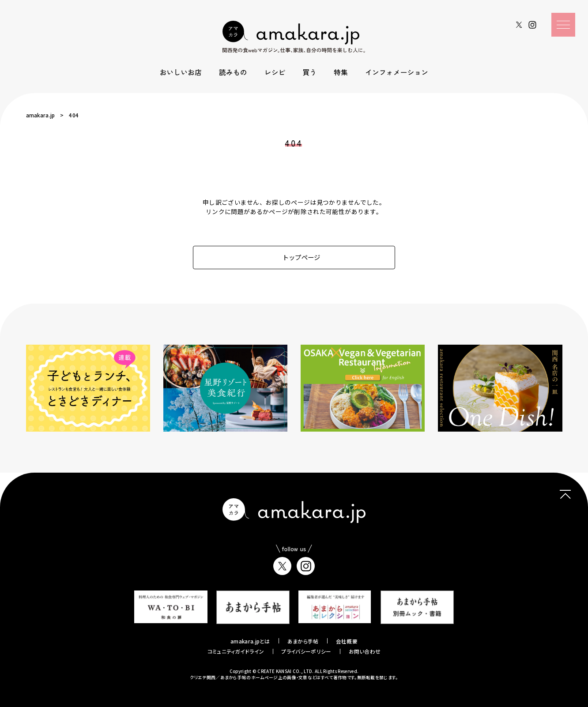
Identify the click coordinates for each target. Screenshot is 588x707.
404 (74, 115)
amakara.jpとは (250, 641)
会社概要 (347, 641)
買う (310, 72)
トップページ (294, 257)
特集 (341, 72)
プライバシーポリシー (306, 651)
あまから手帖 (303, 641)
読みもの (233, 72)
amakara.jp (41, 115)
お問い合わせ (365, 651)
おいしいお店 (181, 72)
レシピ (275, 72)
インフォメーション (397, 72)
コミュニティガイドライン (236, 651)
